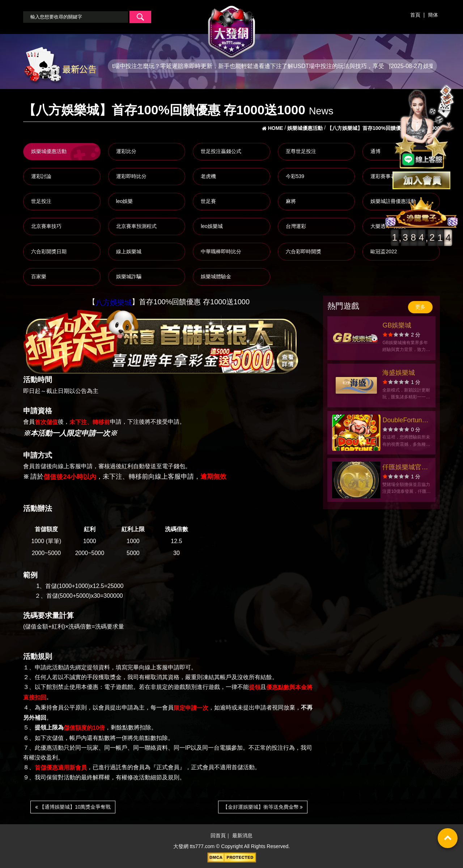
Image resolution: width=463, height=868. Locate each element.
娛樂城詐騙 (129, 276)
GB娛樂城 (397, 325)
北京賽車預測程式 (136, 226)
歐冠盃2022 (384, 251)
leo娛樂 (125, 201)
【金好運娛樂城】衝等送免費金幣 (263, 807)
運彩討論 (41, 176)
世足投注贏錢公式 (221, 151)
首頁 (415, 15)
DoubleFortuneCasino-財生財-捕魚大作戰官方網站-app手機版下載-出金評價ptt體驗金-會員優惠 (407, 421)
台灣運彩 (296, 226)
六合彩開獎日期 (49, 251)
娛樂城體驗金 (216, 276)
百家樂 (39, 276)
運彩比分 (126, 151)
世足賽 (208, 201)
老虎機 (208, 176)
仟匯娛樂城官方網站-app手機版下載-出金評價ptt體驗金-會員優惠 (407, 468)
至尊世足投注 (301, 151)
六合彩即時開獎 (303, 251)
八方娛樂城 (114, 302)
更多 (420, 307)
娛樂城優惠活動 (49, 151)
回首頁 (218, 836)
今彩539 (295, 176)
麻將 (291, 201)
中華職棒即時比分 (221, 251)
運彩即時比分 (131, 176)
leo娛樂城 (212, 226)
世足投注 (41, 201)
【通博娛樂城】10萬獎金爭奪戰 (73, 807)
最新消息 (242, 836)
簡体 (433, 15)
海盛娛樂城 (399, 373)
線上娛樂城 (129, 251)
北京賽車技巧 (46, 226)
